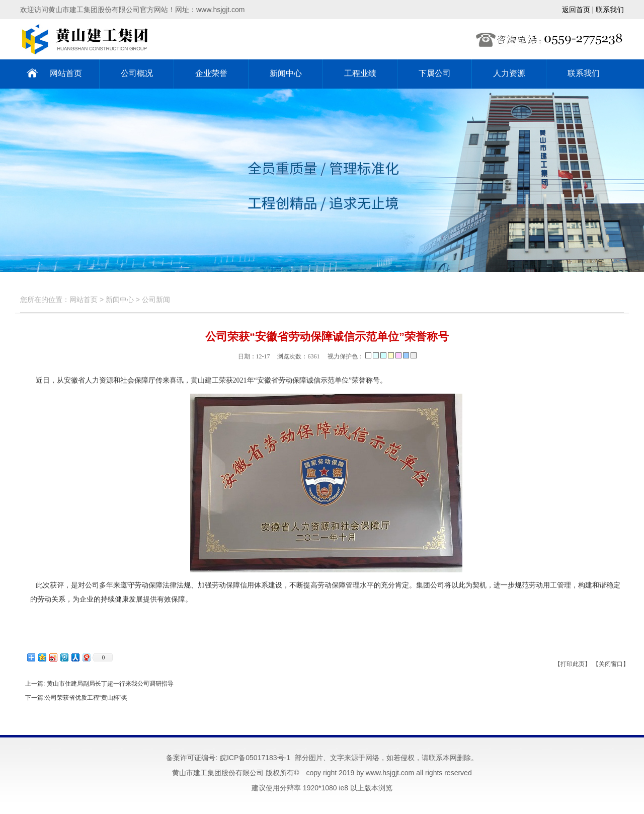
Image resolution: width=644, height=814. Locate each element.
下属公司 (435, 73)
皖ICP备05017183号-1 (255, 758)
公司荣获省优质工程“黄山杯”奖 (86, 698)
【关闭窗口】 (611, 664)
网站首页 (66, 73)
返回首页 (576, 10)
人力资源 (509, 73)
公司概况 (137, 73)
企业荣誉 (211, 73)
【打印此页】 (573, 664)
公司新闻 (156, 300)
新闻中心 (286, 73)
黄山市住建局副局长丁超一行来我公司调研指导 (109, 684)
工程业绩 (360, 73)
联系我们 (610, 10)
